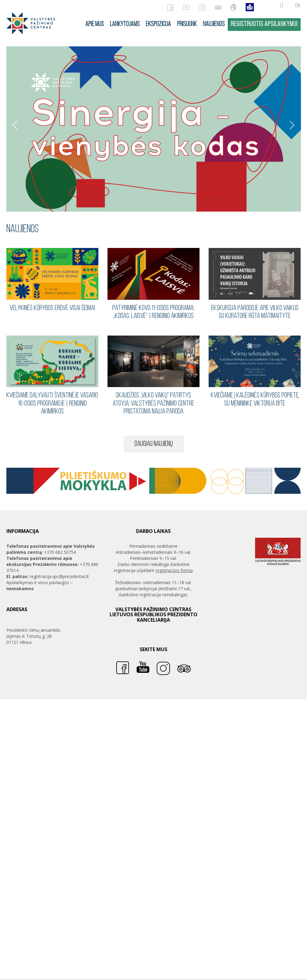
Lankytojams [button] (125, 24)
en (297, 6)
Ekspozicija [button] (158, 24)
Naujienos (214, 24)
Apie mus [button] (95, 24)
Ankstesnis (15, 125)
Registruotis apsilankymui (264, 24)
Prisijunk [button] (187, 24)
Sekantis (292, 125)
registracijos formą (174, 570)
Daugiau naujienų (154, 444)
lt (282, 6)
